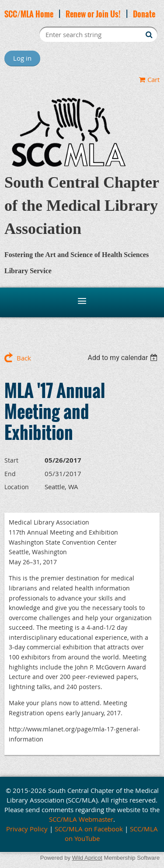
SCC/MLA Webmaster (81, 819)
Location (17, 487)
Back (24, 358)
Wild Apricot (87, 858)
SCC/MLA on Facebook (89, 829)
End (10, 474)
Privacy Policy (27, 829)
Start (11, 460)
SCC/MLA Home (29, 14)
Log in (22, 58)
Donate (144, 14)
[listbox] (124, 358)
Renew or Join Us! (93, 14)
